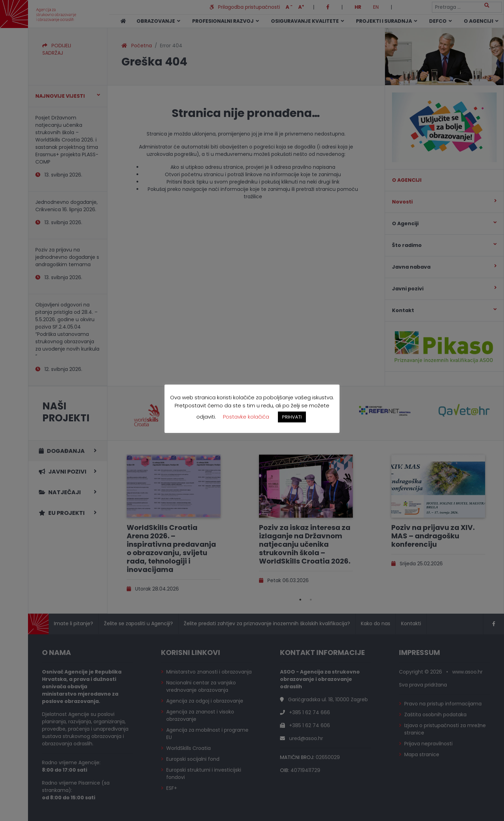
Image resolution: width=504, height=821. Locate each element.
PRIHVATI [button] (292, 417)
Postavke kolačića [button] (246, 417)
